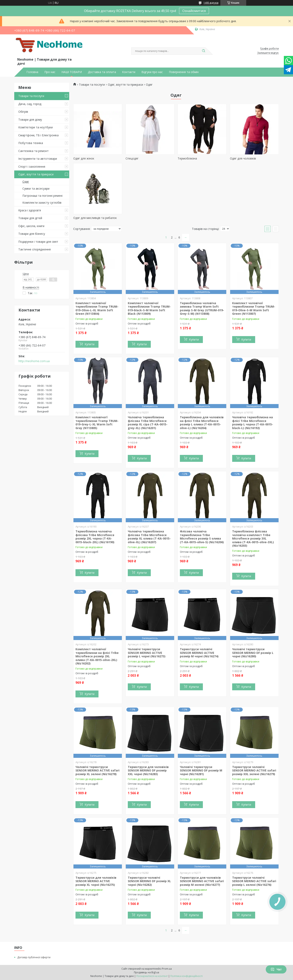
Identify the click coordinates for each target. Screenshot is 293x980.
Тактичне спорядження (34, 249)
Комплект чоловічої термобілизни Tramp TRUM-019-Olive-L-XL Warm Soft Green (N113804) (97, 308)
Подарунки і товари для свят (38, 242)
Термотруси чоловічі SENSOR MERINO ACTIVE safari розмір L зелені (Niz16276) (254, 881)
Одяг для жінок (84, 158)
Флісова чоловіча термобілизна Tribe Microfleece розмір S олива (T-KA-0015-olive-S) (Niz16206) (202, 537)
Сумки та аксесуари (36, 188)
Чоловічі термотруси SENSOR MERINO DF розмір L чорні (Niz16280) (253, 653)
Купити (90, 344)
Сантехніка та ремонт (33, 151)
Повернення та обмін (184, 72)
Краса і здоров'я (30, 210)
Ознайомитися (194, 11)
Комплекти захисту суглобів (42, 203)
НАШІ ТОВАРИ (72, 72)
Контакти (129, 72)
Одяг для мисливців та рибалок (95, 218)
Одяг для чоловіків (243, 158)
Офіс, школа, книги (31, 226)
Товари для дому (30, 120)
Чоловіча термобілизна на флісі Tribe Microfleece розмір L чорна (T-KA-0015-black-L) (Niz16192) (253, 423)
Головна (32, 72)
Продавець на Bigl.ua (146, 972)
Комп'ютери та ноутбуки (36, 127)
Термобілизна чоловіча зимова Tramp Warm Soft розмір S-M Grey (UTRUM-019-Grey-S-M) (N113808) (202, 308)
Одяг (26, 182)
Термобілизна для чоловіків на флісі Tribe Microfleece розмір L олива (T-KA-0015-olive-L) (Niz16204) (202, 423)
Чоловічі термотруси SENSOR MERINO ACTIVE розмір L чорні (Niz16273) (147, 653)
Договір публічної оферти (34, 957)
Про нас (50, 72)
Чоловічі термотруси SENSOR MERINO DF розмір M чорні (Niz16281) (201, 770)
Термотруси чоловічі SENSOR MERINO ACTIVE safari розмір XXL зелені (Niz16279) (254, 770)
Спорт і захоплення (32, 167)
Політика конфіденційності (186, 976)
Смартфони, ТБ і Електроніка (38, 135)
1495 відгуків (211, 3)
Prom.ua (167, 969)
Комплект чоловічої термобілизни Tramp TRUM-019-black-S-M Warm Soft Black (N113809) (149, 308)
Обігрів (23, 112)
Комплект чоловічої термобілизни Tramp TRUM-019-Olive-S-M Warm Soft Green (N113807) (254, 308)
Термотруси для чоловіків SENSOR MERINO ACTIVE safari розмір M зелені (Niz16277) (202, 881)
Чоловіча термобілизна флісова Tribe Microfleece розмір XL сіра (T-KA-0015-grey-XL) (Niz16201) (148, 423)
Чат (276, 969)
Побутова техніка (31, 143)
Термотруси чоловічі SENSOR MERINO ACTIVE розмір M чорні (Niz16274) (199, 653)
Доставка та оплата (102, 72)
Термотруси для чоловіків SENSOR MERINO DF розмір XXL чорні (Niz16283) (148, 770)
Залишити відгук (268, 53)
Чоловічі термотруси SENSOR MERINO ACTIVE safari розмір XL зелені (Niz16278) (97, 770)
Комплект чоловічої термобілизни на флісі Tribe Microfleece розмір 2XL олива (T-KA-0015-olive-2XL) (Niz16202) (97, 656)
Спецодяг (132, 158)
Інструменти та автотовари (38, 159)
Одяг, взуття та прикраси (36, 174)
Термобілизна (187, 158)
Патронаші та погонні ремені (42, 196)
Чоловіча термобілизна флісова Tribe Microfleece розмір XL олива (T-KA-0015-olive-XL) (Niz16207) (149, 537)
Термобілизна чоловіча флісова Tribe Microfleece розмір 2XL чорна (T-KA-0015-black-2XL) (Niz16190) (95, 537)
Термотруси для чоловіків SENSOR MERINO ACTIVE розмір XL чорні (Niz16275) (96, 881)
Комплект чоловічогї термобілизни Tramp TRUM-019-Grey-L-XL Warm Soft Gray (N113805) (97, 423)
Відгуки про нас (152, 72)
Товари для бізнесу (32, 234)
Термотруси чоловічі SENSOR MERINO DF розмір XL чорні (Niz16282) (149, 881)
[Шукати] (203, 51)
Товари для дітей (30, 218)
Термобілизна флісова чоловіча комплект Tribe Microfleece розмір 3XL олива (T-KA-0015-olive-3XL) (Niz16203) (253, 538)
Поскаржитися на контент (152, 976)
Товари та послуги (31, 96)
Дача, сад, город (30, 104)
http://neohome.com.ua (34, 361)
